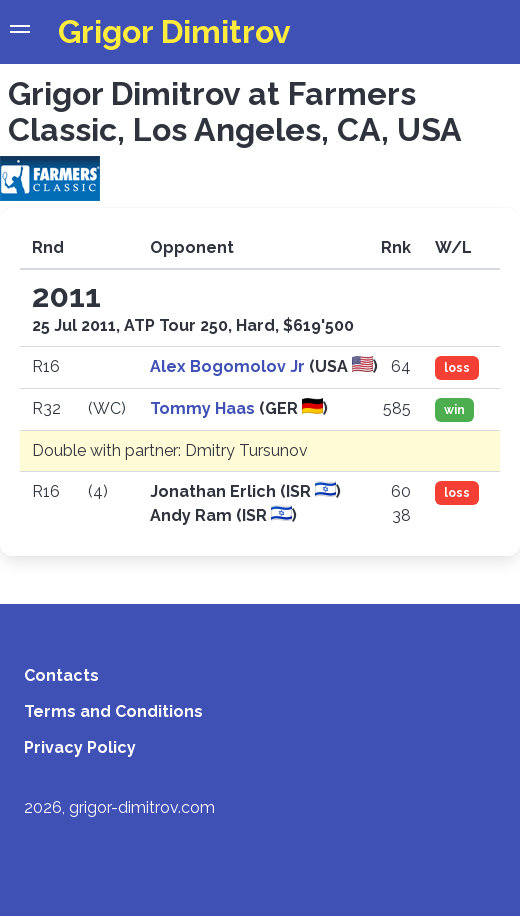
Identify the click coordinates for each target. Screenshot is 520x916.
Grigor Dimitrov (174, 31)
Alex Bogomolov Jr (229, 366)
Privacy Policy (80, 747)
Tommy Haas (204, 408)
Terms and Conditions (113, 711)
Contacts (61, 675)
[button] (20, 32)
